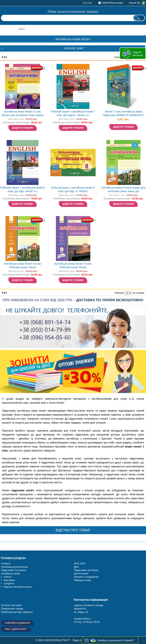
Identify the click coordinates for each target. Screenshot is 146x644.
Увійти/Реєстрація (112, 3)
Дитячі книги (81, 574)
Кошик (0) (135, 3)
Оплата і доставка (11, 605)
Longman (9, 583)
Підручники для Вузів (86, 570)
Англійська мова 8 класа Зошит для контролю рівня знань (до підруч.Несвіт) (124, 190)
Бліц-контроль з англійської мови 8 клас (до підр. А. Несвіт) (73, 189)
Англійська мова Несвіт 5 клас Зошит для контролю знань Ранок (23, 113)
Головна (6, 563)
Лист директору (16, 629)
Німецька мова (83, 580)
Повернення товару (12, 609)
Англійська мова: (11, 574)
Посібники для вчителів (14, 567)
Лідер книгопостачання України (73, 12)
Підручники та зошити (13, 570)
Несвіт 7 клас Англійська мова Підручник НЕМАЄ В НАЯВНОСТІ (123, 113)
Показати (119, 293)
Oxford (8, 577)
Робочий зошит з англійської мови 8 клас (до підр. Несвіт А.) (22, 189)
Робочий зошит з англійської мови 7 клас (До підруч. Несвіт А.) (73, 113)
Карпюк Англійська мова (18, 587)
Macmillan (9, 580)
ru (90, 3)
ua (85, 3)
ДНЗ (76, 567)
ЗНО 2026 (80, 563)
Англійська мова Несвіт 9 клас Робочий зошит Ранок (73, 265)
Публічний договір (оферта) (17, 612)
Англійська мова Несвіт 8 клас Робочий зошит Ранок (22, 265)
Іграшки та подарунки (86, 577)
